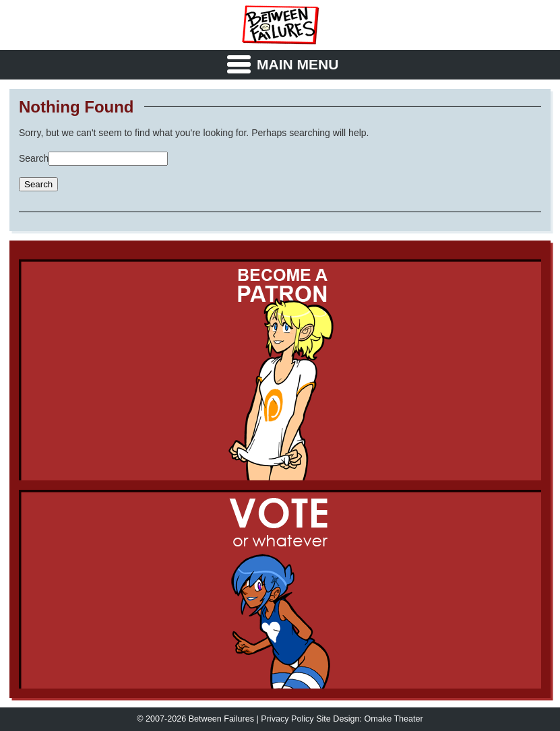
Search (34, 158)
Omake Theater (394, 719)
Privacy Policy (287, 719)
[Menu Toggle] (280, 65)
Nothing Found (76, 107)
